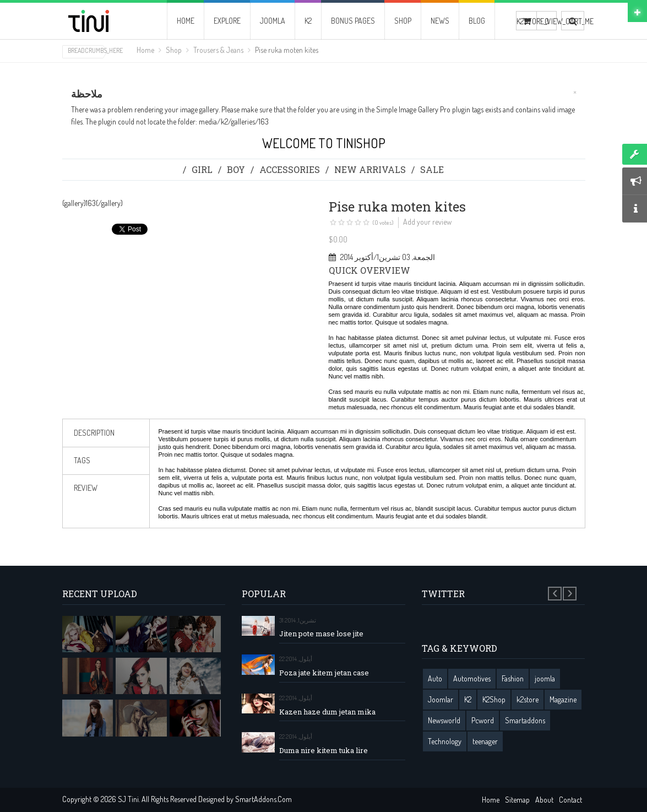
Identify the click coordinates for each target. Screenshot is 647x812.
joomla (545, 678)
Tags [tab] (82, 460)
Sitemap (517, 800)
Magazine (563, 699)
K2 (468, 699)
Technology (445, 741)
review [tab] (86, 488)
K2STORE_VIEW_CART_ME (526, 21)
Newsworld (444, 720)
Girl (202, 169)
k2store (528, 699)
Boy (236, 169)
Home (145, 50)
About (544, 800)
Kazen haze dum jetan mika (327, 712)
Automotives (472, 678)
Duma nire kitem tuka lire (323, 751)
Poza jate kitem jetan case (324, 673)
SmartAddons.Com (263, 799)
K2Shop (494, 699)
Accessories (290, 169)
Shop (174, 50)
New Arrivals (370, 169)
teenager (485, 741)
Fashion (513, 678)
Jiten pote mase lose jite (321, 634)
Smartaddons (525, 720)
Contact (570, 800)
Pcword (483, 720)
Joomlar (441, 699)
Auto (435, 678)
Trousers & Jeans (218, 50)
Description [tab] (94, 433)
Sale (432, 169)
